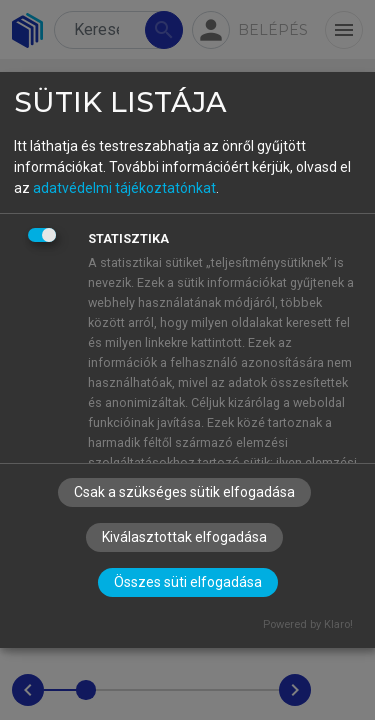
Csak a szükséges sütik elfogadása (184, 492)
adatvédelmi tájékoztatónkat (124, 188)
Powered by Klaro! (308, 624)
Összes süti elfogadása (188, 582)
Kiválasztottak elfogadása (184, 537)
